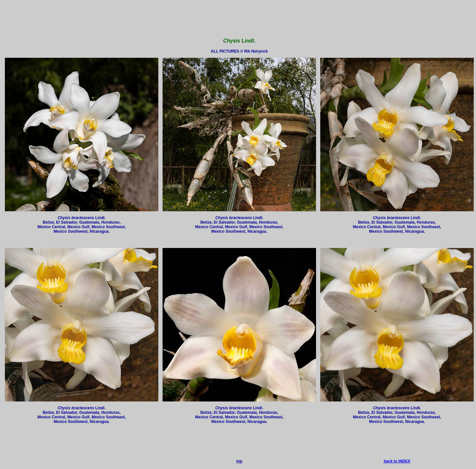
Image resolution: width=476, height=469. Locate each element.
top (239, 461)
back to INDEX (397, 461)
